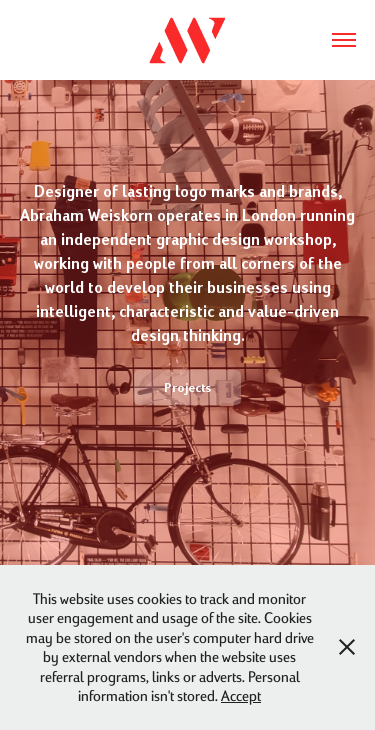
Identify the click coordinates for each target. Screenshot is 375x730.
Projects (187, 387)
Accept (241, 695)
